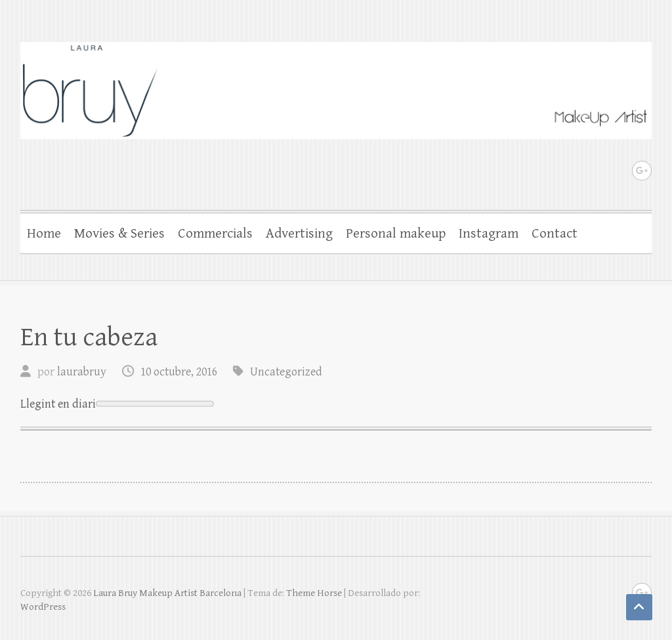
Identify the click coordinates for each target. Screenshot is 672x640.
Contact (555, 234)
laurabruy (82, 372)
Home (44, 234)
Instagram (489, 234)
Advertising (299, 234)
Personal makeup (396, 234)
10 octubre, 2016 (179, 372)
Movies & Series (119, 234)
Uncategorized (286, 372)
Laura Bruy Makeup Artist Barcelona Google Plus (642, 171)
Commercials (215, 234)
